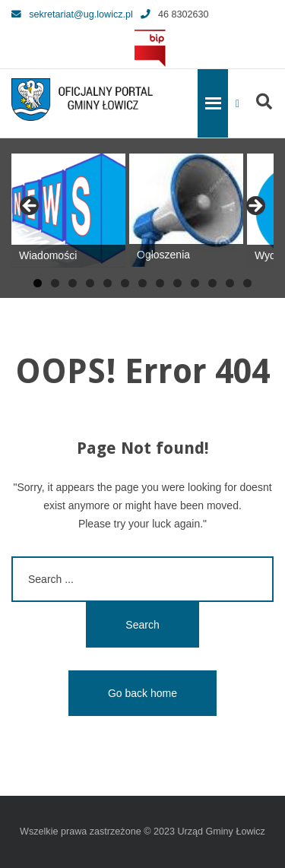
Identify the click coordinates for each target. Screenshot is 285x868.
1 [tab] (38, 283)
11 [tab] (212, 283)
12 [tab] (230, 283)
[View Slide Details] (68, 211)
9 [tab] (177, 283)
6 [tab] (125, 283)
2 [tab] (55, 283)
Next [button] (255, 207)
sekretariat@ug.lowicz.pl (72, 14)
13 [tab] (247, 283)
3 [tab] (73, 283)
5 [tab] (108, 283)
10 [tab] (195, 283)
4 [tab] (90, 283)
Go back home (142, 693)
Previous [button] (30, 207)
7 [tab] (142, 283)
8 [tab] (160, 283)
